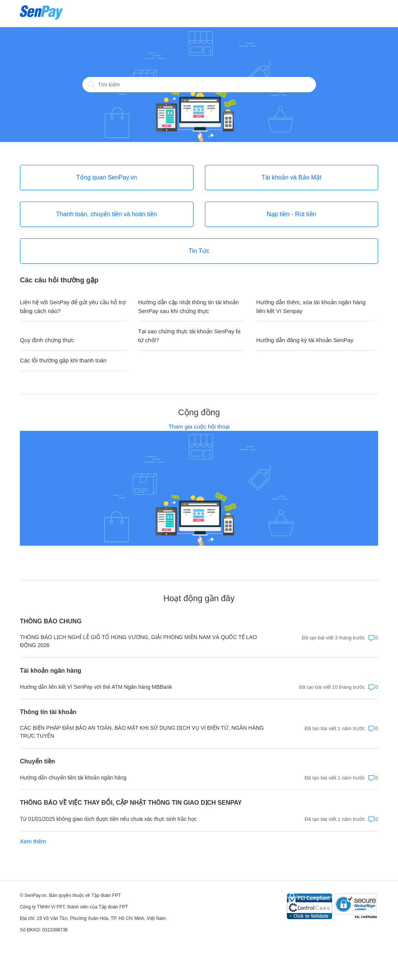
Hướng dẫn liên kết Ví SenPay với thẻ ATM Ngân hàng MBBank (96, 687)
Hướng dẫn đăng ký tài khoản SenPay (305, 340)
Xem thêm (33, 841)
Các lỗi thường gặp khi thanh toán (63, 360)
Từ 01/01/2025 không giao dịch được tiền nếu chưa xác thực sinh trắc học (108, 819)
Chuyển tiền (38, 761)
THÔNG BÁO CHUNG (51, 621)
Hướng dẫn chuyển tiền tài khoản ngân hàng (73, 778)
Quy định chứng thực (47, 340)
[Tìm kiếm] (199, 85)
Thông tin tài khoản (48, 712)
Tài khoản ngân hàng (51, 671)
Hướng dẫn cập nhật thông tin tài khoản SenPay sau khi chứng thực (189, 307)
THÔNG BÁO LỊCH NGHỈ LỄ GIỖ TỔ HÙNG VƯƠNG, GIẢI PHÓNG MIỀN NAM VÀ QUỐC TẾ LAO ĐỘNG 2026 (138, 641)
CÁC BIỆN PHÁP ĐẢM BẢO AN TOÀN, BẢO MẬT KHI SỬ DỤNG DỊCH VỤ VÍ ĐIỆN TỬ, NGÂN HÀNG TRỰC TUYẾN (142, 732)
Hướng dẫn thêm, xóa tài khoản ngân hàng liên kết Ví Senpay (311, 307)
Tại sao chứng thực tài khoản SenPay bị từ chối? (190, 336)
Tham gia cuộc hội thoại (199, 426)
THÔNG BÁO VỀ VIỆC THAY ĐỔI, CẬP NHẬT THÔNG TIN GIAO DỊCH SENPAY (131, 803)
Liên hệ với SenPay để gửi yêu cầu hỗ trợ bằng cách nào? (73, 307)
